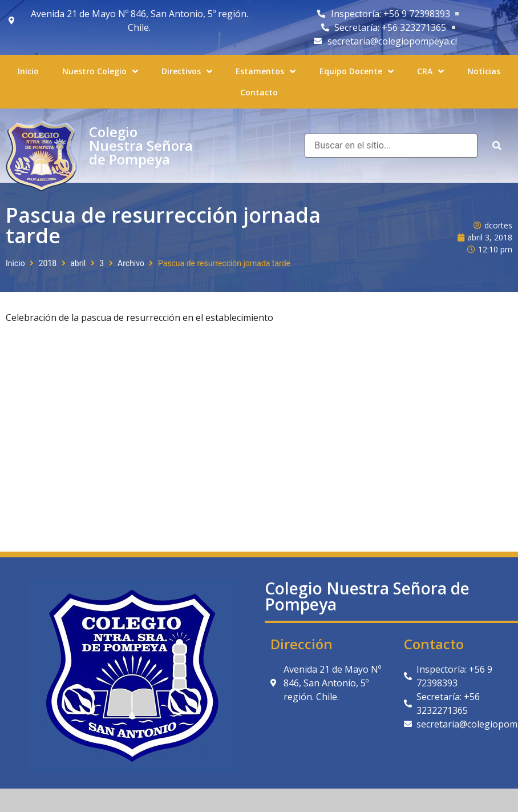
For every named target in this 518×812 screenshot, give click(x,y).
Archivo (131, 263)
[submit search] (497, 146)
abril (78, 263)
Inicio (15, 263)
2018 (48, 263)
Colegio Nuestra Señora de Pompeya (141, 145)
